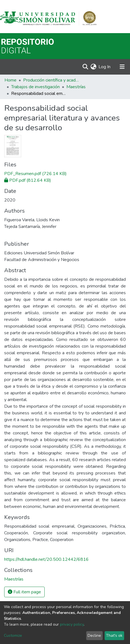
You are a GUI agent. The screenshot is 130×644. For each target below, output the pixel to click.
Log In (105, 67)
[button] (93, 67)
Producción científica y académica (51, 80)
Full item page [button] (24, 592)
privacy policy (72, 624)
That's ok (114, 636)
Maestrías (76, 87)
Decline (94, 636)
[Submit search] (85, 67)
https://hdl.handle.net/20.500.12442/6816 (46, 559)
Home (10, 80)
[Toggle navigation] (122, 67)
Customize (13, 636)
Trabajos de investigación (35, 87)
